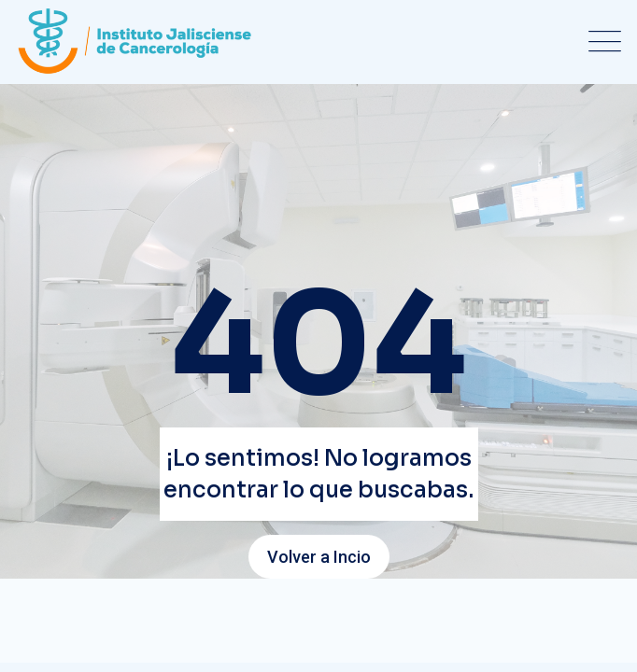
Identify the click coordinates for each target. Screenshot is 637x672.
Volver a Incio (319, 557)
